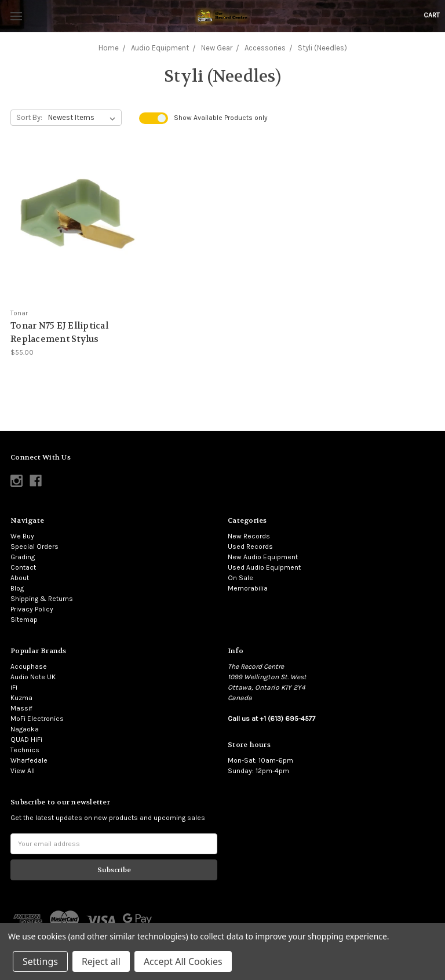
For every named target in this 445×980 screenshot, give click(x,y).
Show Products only (221, 118)
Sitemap (24, 620)
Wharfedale (29, 760)
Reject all (101, 961)
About (20, 578)
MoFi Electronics (37, 719)
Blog (17, 588)
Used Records (250, 547)
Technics (25, 750)
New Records (249, 536)
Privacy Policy (32, 609)
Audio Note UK (33, 677)
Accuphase (29, 666)
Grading (23, 557)
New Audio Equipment (263, 557)
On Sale (240, 578)
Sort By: (29, 117)
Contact (23, 567)
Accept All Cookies (183, 961)
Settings (40, 961)
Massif (21, 708)
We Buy (22, 536)
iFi (14, 687)
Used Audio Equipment (264, 567)
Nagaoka (25, 729)
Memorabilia (248, 588)
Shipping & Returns (42, 599)
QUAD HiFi (26, 739)
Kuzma (21, 698)
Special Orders (34, 547)
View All (23, 771)
